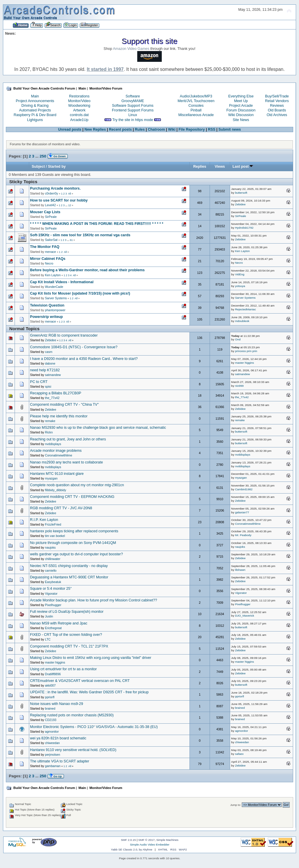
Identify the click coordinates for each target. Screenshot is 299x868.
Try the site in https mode (133, 120)
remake (50, 421)
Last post (243, 167)
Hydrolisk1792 (244, 228)
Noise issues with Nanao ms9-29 (57, 704)
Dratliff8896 (53, 674)
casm (49, 352)
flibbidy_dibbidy (55, 490)
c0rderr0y (52, 193)
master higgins (245, 363)
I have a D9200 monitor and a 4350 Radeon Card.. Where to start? (84, 359)
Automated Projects (35, 110)
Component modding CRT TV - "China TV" (64, 405)
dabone (50, 363)
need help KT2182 (45, 370)
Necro (49, 263)
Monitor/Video (79, 101)
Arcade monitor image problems (56, 451)
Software (133, 96)
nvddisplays (53, 444)
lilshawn (240, 570)
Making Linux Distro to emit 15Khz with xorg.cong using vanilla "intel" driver (91, 658)
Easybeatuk (53, 582)
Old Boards (277, 110)
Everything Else (241, 96)
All (69, 194)
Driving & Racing (35, 106)
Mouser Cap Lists (45, 212)
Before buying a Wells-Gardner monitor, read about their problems (87, 270)
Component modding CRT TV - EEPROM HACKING (72, 497)
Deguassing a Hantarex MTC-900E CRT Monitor (69, 577)
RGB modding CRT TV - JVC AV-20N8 (61, 508)
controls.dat (79, 115)
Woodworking (79, 106)
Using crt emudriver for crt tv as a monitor (64, 669)
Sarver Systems (56, 298)
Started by (57, 167)
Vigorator (51, 594)
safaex (239, 754)
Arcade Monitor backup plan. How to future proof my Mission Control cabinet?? (94, 600)
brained (50, 708)
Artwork (79, 110)
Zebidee (240, 204)
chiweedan (52, 743)
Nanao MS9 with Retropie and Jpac (59, 623)
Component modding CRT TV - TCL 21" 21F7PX (69, 646)
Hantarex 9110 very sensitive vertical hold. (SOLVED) (73, 750)
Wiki (172, 129)
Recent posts (120, 129)
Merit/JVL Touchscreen (196, 101)
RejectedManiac (245, 309)
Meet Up (241, 101)
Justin (49, 616)
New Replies (95, 129)
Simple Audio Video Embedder (150, 845)
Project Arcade (241, 106)
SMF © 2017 (147, 840)
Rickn (49, 432)
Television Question (47, 305)
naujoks (50, 547)
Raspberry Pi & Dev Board (35, 115)
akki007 (50, 685)
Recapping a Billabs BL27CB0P (56, 393)
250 (43, 156)
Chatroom (156, 129)
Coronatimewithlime (59, 455)
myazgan (51, 478)
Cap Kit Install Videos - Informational (62, 282)
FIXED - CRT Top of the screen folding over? (66, 635)
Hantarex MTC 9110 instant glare (57, 474)
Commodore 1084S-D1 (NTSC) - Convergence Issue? (74, 347)
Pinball (196, 110)
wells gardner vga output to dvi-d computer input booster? (77, 554)
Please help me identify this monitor (59, 416)
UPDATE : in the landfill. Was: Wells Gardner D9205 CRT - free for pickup (89, 692)
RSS (212, 129)
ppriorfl (50, 697)
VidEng (240, 274)
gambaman (53, 766)
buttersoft (241, 193)
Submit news (230, 129)
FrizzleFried (53, 524)
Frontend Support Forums (133, 110)
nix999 (239, 386)
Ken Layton (242, 251)
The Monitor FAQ (45, 247)
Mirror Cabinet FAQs (48, 259)
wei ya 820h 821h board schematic (58, 738)
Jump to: (236, 805)
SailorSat (51, 240)
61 (71, 240)
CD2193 (51, 720)
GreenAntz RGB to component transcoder (64, 335)
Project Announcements (35, 101)
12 (69, 205)
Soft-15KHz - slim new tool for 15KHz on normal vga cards (80, 235)
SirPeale (51, 217)
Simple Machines (167, 840)
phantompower (55, 310)
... (38, 156)
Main (35, 96)
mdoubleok (242, 321)
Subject (38, 167)
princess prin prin (246, 351)
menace (51, 252)
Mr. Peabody (243, 535)
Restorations (79, 96)
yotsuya (240, 286)
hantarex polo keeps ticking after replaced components (74, 531)
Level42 (50, 205)
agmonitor (52, 731)
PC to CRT (39, 382)
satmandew (53, 375)
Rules (140, 129)
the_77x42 (52, 398)
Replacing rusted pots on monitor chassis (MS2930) (72, 715)
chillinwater (53, 559)
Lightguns (35, 120)
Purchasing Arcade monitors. (55, 188)
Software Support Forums (133, 106)
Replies (200, 167)
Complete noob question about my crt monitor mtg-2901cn (77, 485)
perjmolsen (53, 755)
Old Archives (277, 115)
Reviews (277, 106)
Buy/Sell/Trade (277, 96)
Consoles (196, 106)
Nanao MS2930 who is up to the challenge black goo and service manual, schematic (98, 428)
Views (220, 167)
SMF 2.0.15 (128, 840)
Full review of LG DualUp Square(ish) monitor (67, 612)
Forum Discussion (241, 110)
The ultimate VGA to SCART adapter (60, 761)
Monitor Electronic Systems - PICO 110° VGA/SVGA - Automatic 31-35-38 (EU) (94, 727)
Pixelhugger (53, 605)
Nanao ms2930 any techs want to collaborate (67, 462)
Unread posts (70, 129)
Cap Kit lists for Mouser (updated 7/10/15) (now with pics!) (80, 293)
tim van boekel (55, 536)
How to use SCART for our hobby (59, 200)
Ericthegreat (53, 628)
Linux (133, 115)
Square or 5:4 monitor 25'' (51, 589)
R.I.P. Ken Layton (44, 520)
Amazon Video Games (131, 49)
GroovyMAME (133, 101)
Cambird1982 (244, 489)
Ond (238, 339)
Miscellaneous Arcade (196, 115)
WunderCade (54, 287)
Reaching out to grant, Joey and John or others (68, 439)
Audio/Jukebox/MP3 (196, 96)
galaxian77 (242, 512)
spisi (48, 386)
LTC (48, 639)
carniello (51, 570)
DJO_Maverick (245, 616)
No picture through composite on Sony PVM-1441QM (73, 543)
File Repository (192, 129)
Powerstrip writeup (46, 317)
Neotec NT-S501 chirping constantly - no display (69, 566)
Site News (241, 120)
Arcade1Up (79, 120)
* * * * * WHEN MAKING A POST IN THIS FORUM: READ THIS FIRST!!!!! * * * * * (97, 224)
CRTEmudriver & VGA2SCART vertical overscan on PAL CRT (80, 681)
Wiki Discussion (241, 115)
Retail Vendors (277, 101)
